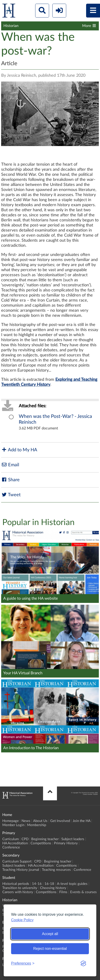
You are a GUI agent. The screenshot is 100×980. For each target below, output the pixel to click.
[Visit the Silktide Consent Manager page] (83, 963)
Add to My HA (19, 450)
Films (63, 892)
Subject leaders (73, 839)
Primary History (66, 843)
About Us (40, 821)
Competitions (41, 843)
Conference (11, 847)
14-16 (37, 884)
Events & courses (83, 892)
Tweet (11, 495)
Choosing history (53, 888)
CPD (25, 839)
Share (10, 480)
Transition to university (20, 888)
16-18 (49, 884)
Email (10, 465)
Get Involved (60, 821)
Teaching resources (56, 870)
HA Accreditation (15, 843)
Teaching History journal (21, 870)
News (26, 821)
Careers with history (18, 892)
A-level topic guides (72, 884)
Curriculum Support (17, 861)
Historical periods (16, 884)
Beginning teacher (45, 839)
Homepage (11, 821)
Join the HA (81, 821)
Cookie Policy (22, 920)
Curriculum (11, 839)
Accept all (50, 934)
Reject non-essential (50, 949)
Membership (37, 825)
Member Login (13, 825)
